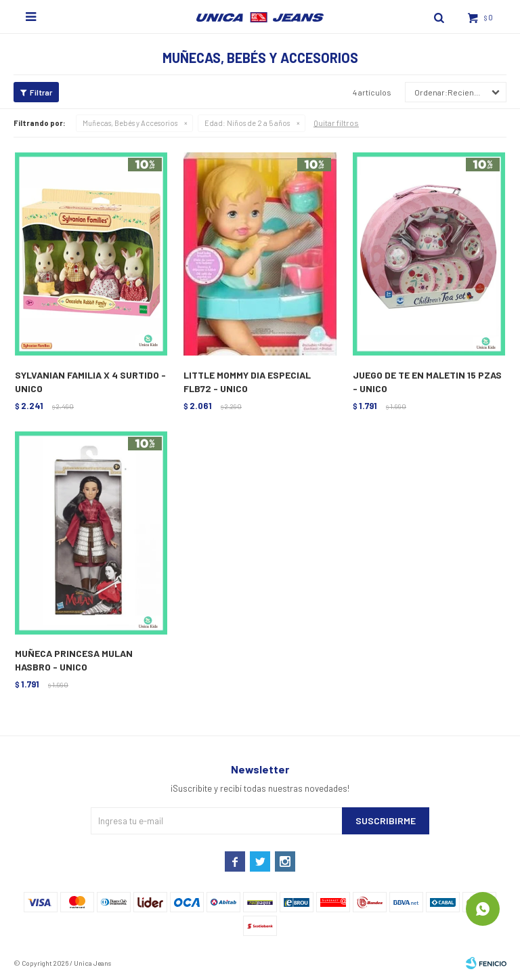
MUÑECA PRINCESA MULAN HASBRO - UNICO (74, 660)
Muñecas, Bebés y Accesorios (130, 123)
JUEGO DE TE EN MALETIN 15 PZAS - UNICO (427, 382)
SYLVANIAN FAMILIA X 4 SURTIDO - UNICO (90, 382)
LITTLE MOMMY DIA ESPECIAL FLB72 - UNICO (247, 382)
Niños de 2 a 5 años (247, 123)
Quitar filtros (336, 123)
